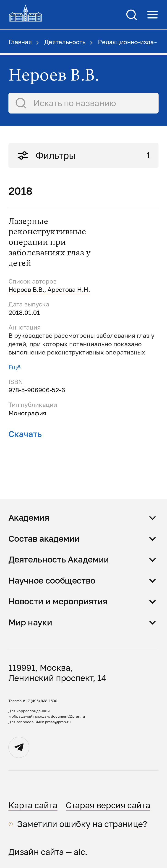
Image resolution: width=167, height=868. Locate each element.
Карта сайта (33, 805)
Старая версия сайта (108, 805)
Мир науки (30, 622)
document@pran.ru (68, 716)
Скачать (25, 434)
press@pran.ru (58, 722)
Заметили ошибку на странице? (82, 824)
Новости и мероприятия (58, 601)
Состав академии (44, 538)
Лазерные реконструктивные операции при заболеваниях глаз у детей (50, 243)
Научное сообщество (52, 580)
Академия (29, 517)
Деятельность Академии (59, 559)
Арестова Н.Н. (69, 289)
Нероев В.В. (26, 289)
